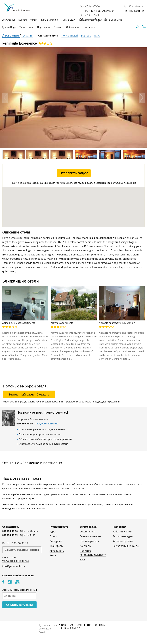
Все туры (86, 36)
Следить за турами (19, 605)
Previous (5, 98)
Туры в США (68, 20)
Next (142, 98)
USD (130, 6)
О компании (87, 532)
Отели (52, 536)
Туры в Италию (49, 20)
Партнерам (44, 27)
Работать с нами (122, 532)
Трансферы (55, 546)
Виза (97, 36)
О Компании (73, 27)
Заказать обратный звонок (22, 550)
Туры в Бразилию (112, 20)
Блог (82, 560)
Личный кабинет (134, 11)
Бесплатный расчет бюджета (29, 394)
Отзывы (58, 27)
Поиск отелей (70, 36)
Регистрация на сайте (125, 546)
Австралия (11, 35)
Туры (51, 532)
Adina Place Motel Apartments (19, 323)
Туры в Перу (9, 27)
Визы (51, 555)
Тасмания (27, 36)
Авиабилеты (56, 551)
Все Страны (8, 20)
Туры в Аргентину (89, 20)
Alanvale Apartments (62, 323)
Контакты (89, 27)
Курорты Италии (28, 20)
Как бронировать (123, 541)
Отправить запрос (74, 173)
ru (140, 6)
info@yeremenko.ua (46, 424)
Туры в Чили (26, 27)
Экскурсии (54, 541)
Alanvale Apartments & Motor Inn (117, 323)
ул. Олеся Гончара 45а (16, 561)
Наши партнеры (89, 541)
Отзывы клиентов (90, 536)
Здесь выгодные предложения (20, 590)
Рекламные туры (122, 536)
